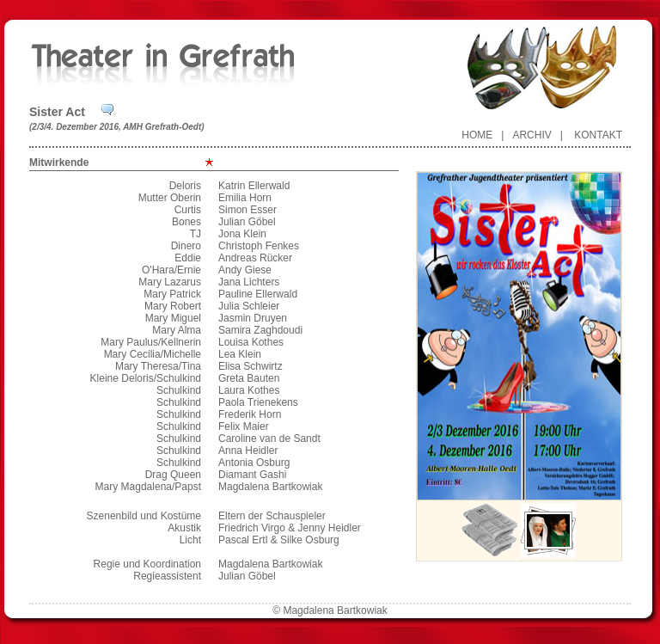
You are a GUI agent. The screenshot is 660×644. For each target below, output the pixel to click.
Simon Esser (247, 210)
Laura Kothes (249, 390)
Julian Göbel (247, 222)
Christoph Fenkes (259, 246)
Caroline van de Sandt (269, 439)
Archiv (532, 135)
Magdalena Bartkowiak (270, 487)
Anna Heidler (248, 451)
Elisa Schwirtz (251, 366)
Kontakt (598, 135)
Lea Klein (240, 354)
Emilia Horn (245, 198)
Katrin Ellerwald (254, 186)
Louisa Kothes (251, 342)
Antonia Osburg (254, 463)
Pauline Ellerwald (258, 294)
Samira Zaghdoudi (260, 330)
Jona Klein (242, 234)
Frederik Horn (250, 414)
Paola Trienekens (258, 402)
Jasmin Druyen (253, 318)
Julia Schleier (249, 306)
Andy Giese (245, 270)
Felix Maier (244, 426)
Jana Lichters (249, 282)
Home (477, 135)
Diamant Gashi (252, 475)
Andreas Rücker (255, 258)
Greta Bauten (249, 378)
